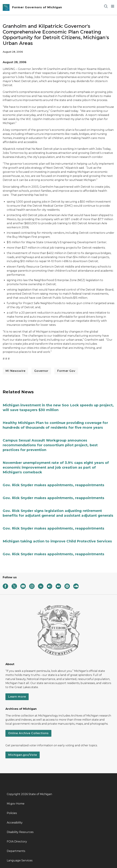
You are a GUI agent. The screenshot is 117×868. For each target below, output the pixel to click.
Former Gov (66, 371)
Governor (41, 371)
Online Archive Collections (28, 733)
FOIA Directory (17, 842)
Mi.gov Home (16, 804)
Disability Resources (20, 832)
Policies (12, 813)
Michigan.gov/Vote (23, 755)
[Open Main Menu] (113, 6)
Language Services (20, 860)
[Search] (106, 6)
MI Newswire (15, 371)
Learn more (17, 697)
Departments (16, 851)
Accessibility (15, 823)
